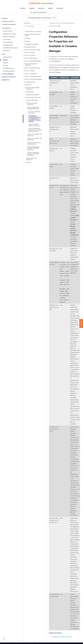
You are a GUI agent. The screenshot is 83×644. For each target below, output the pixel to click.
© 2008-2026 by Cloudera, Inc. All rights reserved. (63, 642)
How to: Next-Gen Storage (33, 50)
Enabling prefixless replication (62, 634)
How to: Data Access (31, 58)
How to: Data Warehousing (33, 61)
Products (23, 8)
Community (60, 8)
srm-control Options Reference (34, 112)
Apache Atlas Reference (33, 97)
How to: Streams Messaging (33, 79)
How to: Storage (30, 53)
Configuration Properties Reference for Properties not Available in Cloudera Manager (35, 119)
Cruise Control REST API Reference (34, 135)
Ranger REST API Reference (31, 159)
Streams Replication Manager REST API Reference (33, 154)
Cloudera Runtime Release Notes (33, 35)
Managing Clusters (31, 47)
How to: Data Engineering (33, 68)
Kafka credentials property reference (34, 125)
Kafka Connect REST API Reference (35, 139)
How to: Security (30, 71)
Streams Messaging (32, 100)
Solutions (32, 8)
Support (50, 8)
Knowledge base (43, 642)
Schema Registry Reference (32, 104)
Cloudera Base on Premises (33, 32)
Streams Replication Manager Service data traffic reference (35, 130)
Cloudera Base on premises (40, 18)
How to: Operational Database (31, 64)
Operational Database (33, 95)
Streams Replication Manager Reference (33, 108)
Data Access (30, 92)
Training (34, 642)
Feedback (81, 324)
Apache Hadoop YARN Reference (33, 88)
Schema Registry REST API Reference (34, 143)
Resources (41, 8)
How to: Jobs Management (33, 76)
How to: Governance (31, 74)
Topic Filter (27, 23)
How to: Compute (30, 55)
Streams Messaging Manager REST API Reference (33, 148)
